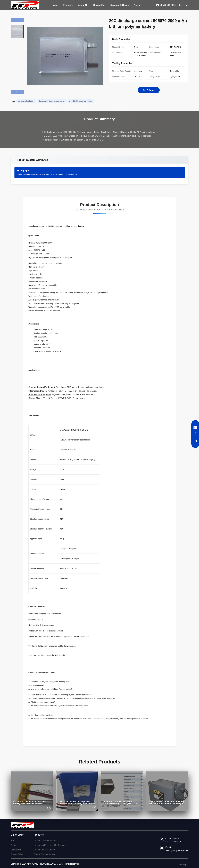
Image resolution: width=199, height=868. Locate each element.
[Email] (195, 428)
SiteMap (183, 865)
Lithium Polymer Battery (45, 850)
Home (55, 5)
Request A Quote (120, 5)
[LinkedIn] (195, 440)
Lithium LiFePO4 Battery (45, 841)
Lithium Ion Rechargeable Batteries (50, 845)
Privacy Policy (17, 854)
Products (68, 5)
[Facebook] (195, 434)
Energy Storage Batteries (45, 854)
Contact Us (99, 5)
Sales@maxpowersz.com (177, 851)
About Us (83, 5)
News (137, 5)
